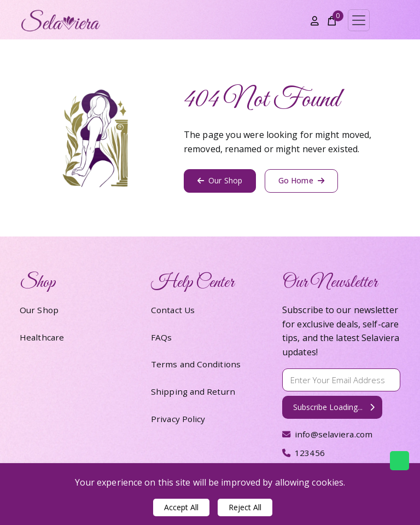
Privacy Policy (179, 419)
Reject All (245, 507)
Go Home (301, 180)
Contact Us (174, 310)
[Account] (315, 20)
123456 (304, 453)
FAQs (161, 337)
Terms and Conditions (197, 364)
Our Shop (220, 180)
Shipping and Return (194, 391)
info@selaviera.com (329, 434)
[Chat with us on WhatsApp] (399, 461)
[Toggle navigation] (359, 20)
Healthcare (42, 337)
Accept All (181, 507)
